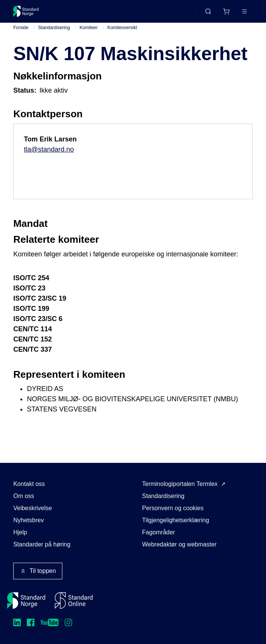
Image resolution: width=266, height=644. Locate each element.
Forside (21, 28)
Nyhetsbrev (29, 520)
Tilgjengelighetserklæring (176, 520)
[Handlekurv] (226, 11)
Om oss (24, 496)
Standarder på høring (42, 544)
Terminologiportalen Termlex (180, 484)
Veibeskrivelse (32, 508)
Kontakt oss (29, 484)
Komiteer (89, 28)
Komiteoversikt (122, 28)
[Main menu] (244, 11)
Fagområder (159, 532)
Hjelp (20, 532)
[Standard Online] (74, 601)
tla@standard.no (49, 149)
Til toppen (38, 571)
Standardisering (54, 28)
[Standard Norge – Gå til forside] (26, 11)
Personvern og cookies (173, 508)
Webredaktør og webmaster (179, 544)
